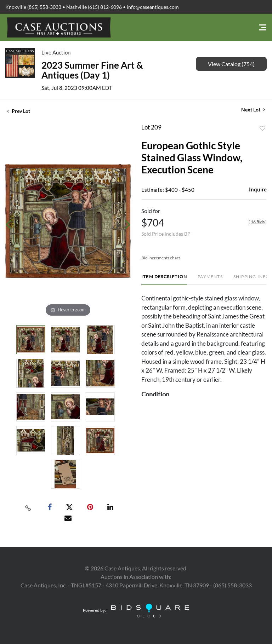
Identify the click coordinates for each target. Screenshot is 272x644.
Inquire (258, 189)
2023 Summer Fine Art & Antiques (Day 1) (92, 70)
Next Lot (253, 110)
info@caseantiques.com (153, 7)
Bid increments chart (161, 258)
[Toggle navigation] (263, 27)
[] (258, 222)
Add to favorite (262, 128)
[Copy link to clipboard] (28, 507)
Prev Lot (19, 111)
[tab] (164, 279)
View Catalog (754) (231, 64)
